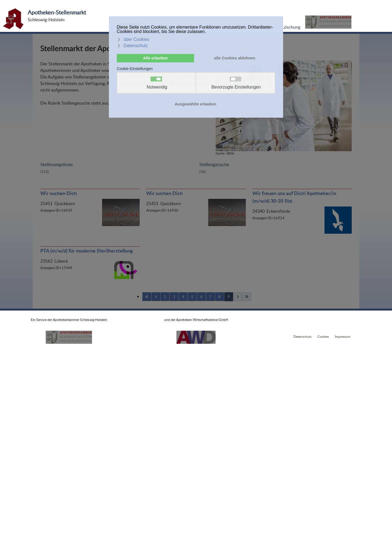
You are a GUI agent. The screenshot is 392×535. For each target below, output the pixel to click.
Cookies (323, 337)
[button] (328, 22)
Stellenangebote (57, 164)
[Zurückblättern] (156, 297)
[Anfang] (147, 297)
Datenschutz (302, 337)
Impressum (343, 337)
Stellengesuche (214, 164)
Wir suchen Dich (59, 193)
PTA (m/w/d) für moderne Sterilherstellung (87, 251)
